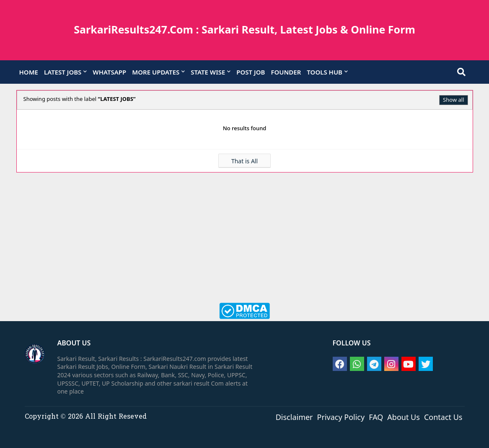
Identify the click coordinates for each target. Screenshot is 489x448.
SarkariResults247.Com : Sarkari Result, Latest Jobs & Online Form (244, 29)
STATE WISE (208, 72)
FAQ (376, 417)
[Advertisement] (245, 242)
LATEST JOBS (63, 72)
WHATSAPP (109, 72)
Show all (453, 100)
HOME (29, 72)
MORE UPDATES (156, 72)
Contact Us (443, 417)
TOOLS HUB (325, 72)
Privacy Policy (341, 417)
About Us (404, 417)
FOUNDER (286, 72)
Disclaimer (294, 417)
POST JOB (251, 72)
